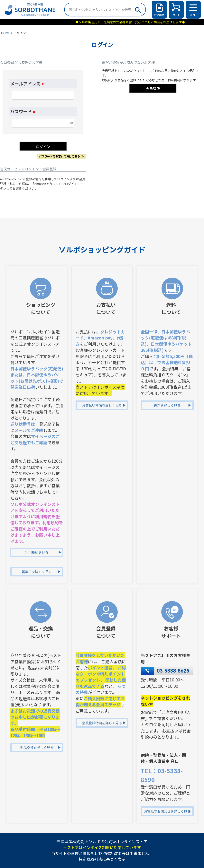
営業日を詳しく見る (37, 572)
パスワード (24, 111)
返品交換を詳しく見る (37, 747)
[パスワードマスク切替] (71, 123)
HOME (5, 33)
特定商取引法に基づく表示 (102, 859)
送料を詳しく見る (167, 405)
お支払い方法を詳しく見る (102, 405)
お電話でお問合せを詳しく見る (167, 811)
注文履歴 (159, 15)
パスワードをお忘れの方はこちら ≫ (62, 156)
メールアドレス (28, 83)
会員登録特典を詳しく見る (102, 723)
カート (176, 15)
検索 (138, 9)
